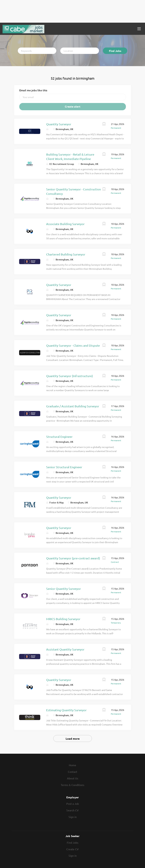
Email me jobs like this (33, 90)
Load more (73, 739)
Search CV (72, 810)
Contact (72, 772)
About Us (73, 778)
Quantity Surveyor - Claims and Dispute (73, 345)
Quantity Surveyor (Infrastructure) (70, 376)
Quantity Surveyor (59, 124)
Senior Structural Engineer (64, 467)
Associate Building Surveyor (65, 224)
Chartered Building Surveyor (66, 254)
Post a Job (73, 804)
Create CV (72, 849)
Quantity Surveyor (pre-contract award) (73, 558)
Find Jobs (115, 51)
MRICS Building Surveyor (63, 619)
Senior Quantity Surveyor (64, 589)
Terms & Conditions (72, 785)
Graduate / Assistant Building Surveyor (73, 406)
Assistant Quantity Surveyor (65, 649)
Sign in (73, 817)
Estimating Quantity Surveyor (66, 710)
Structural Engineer (59, 437)
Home (72, 765)
